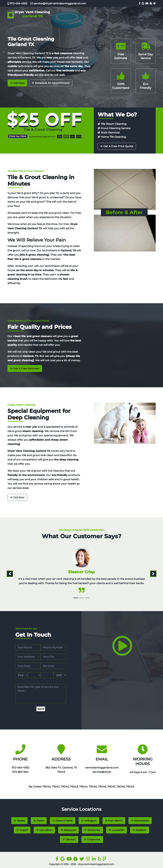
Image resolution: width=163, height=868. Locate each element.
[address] (28, 657)
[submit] (41, 709)
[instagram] (89, 860)
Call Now (19, 83)
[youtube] (147, 3)
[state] (28, 666)
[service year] (47, 675)
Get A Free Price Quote (118, 146)
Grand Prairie (64, 821)
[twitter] (154, 3)
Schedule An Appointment (52, 83)
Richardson (142, 821)
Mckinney (94, 830)
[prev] (10, 574)
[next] (153, 574)
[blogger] (150, 3)
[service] (41, 694)
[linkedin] (94, 860)
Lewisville (118, 830)
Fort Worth (115, 821)
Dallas (21, 821)
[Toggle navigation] (151, 14)
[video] (122, 653)
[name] (28, 647)
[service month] (22, 675)
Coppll (24, 830)
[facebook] (139, 3)
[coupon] (45, 125)
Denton (71, 839)
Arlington (90, 821)
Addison (141, 830)
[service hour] (60, 675)
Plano (40, 821)
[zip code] (54, 666)
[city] (54, 657)
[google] (143, 3)
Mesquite (70, 830)
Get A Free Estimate (26, 368)
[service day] (34, 675)
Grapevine (94, 839)
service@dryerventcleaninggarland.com (57, 3)
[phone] (54, 647)
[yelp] (100, 860)
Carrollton (46, 830)
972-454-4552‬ (17, 3)
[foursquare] (105, 860)
